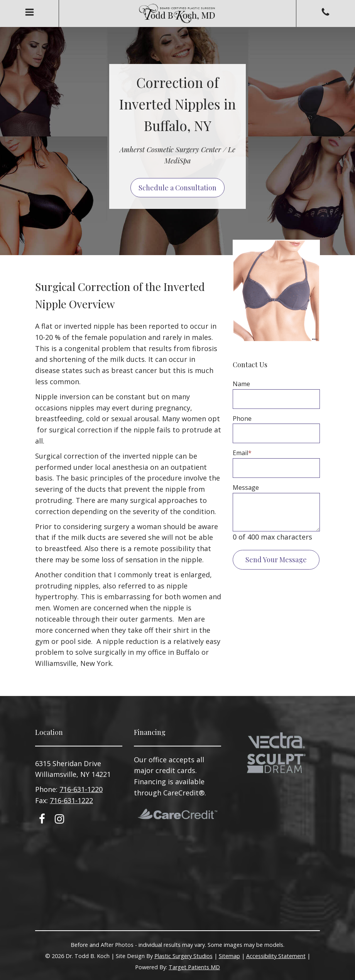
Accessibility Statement (276, 956)
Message (246, 487)
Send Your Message (276, 560)
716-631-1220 (81, 789)
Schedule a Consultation (177, 188)
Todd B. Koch (177, 13)
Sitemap (229, 956)
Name (241, 384)
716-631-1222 (71, 800)
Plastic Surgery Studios (183, 956)
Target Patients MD (194, 967)
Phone (242, 419)
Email (242, 453)
